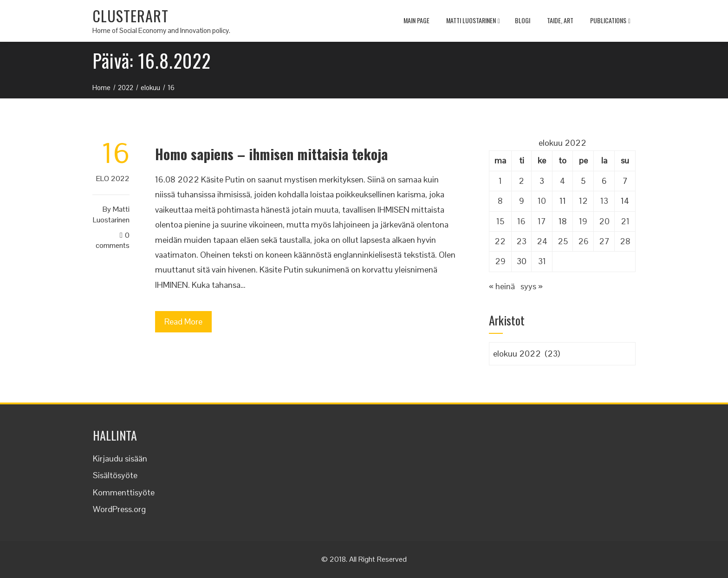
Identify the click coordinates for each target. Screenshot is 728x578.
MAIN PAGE (416, 20)
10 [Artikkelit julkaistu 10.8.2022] (542, 201)
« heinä (502, 286)
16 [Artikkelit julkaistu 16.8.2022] (521, 221)
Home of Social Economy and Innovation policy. (161, 30)
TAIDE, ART (560, 20)
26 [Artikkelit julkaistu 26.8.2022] (583, 241)
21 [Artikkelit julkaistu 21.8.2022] (625, 221)
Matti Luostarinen (473, 21)
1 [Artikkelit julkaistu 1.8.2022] (500, 181)
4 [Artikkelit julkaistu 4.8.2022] (562, 181)
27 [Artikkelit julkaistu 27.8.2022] (604, 241)
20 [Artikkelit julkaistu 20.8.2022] (604, 221)
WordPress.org (119, 509)
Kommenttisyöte (124, 492)
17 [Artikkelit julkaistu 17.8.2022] (542, 221)
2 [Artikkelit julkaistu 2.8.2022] (521, 181)
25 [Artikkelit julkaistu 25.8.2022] (563, 241)
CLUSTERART (130, 16)
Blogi (523, 20)
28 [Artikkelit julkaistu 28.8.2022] (625, 241)
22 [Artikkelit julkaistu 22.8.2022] (500, 241)
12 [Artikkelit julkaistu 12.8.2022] (583, 201)
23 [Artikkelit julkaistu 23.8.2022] (521, 241)
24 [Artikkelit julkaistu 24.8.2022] (542, 241)
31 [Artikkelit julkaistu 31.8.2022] (542, 261)
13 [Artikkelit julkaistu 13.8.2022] (604, 201)
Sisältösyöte (115, 475)
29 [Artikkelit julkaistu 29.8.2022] (500, 261)
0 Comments (113, 240)
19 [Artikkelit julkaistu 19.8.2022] (583, 221)
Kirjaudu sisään (120, 458)
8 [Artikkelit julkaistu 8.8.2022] (500, 201)
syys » (532, 286)
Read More (183, 321)
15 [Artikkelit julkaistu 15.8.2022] (500, 221)
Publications (610, 21)
